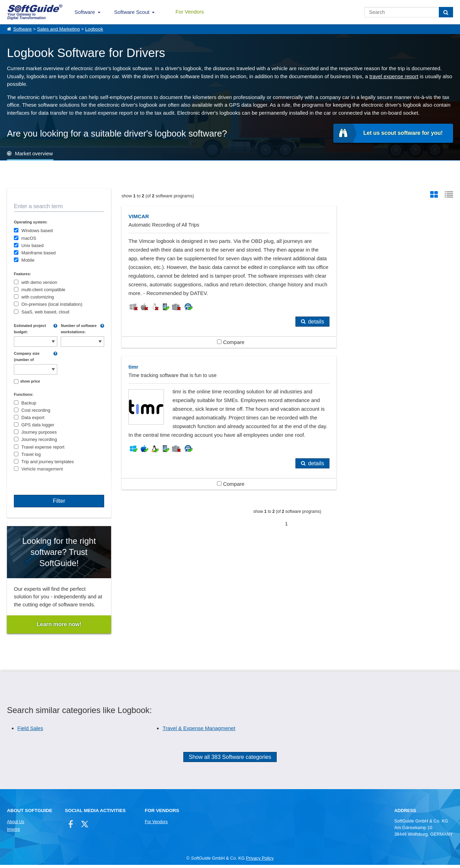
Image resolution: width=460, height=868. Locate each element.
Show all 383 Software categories (230, 760)
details (262, 339)
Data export (33, 417)
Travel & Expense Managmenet (199, 731)
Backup (29, 403)
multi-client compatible (44, 290)
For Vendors (190, 12)
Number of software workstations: (79, 329)
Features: (23, 274)
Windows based (37, 231)
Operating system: (31, 222)
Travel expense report (43, 447)
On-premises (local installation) (52, 304)
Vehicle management (42, 469)
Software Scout (132, 12)
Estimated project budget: (30, 329)
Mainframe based (39, 253)
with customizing (38, 297)
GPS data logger (38, 425)
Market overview (34, 153)
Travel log (31, 454)
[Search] (446, 12)
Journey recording (39, 439)
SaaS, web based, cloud (45, 312)
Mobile (28, 260)
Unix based (33, 245)
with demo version (39, 282)
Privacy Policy (260, 861)
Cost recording (36, 410)
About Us (16, 825)
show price (30, 381)
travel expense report (394, 76)
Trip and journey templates (48, 462)
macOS (29, 238)
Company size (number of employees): (27, 357)
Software (85, 12)
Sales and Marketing (58, 29)
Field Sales (30, 731)
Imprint (13, 832)
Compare (204, 359)
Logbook (94, 29)
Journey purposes (39, 432)
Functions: (24, 394)
